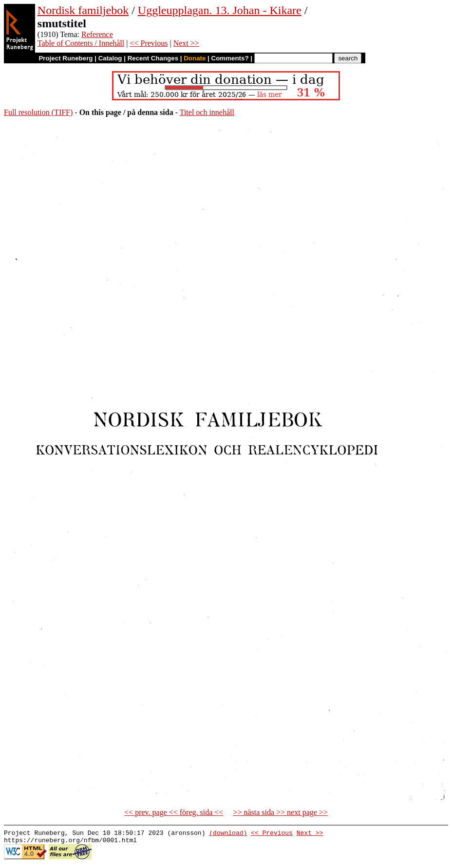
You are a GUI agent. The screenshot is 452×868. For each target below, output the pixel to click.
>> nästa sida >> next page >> (280, 812)
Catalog (110, 58)
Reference (97, 34)
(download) (228, 834)
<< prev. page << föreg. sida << (174, 812)
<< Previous (149, 43)
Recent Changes (153, 58)
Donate (195, 58)
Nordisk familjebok (83, 10)
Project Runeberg (66, 58)
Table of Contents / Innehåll (81, 43)
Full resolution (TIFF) (38, 112)
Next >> (186, 43)
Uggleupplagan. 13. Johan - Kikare (220, 10)
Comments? (230, 58)
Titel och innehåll (207, 112)
